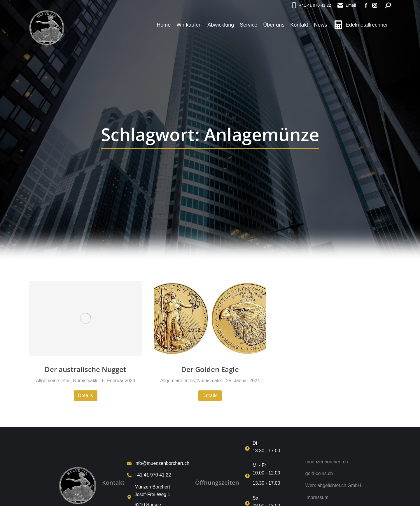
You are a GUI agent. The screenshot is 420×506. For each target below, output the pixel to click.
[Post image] (86, 318)
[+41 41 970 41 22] (158, 475)
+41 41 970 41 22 (311, 5)
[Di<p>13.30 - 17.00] (272, 448)
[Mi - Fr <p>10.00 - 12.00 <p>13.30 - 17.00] (272, 476)
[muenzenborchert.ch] (333, 462)
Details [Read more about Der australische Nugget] (85, 395)
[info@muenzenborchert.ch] (158, 463)
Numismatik (85, 381)
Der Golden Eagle (210, 369)
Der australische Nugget (85, 369)
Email (346, 5)
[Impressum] (333, 498)
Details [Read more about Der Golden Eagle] (210, 395)
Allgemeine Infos (53, 381)
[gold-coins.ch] (333, 474)
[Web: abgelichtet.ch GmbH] (333, 486)
